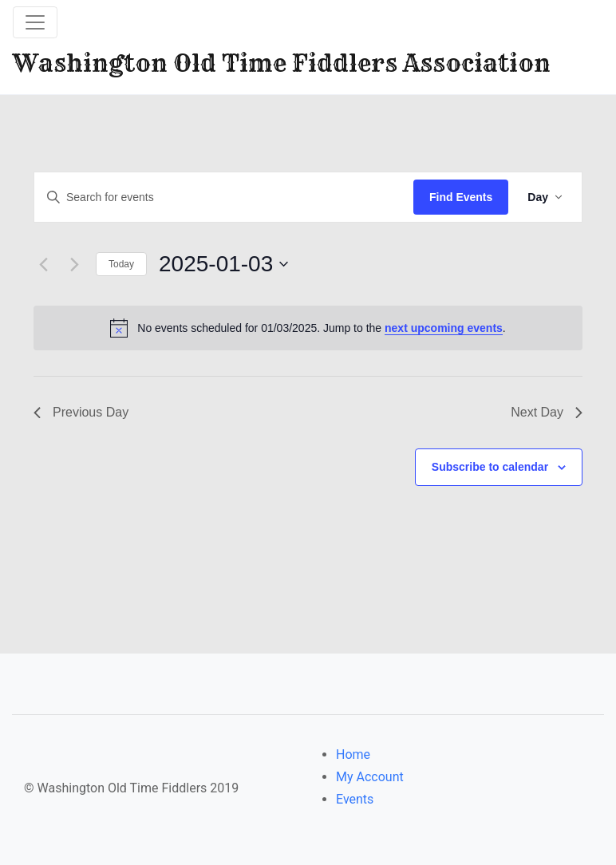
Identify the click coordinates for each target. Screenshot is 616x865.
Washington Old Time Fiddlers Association (282, 63)
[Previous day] (43, 264)
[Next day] (74, 264)
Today (121, 264)
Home (353, 754)
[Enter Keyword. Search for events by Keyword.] (224, 197)
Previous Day (81, 412)
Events (355, 799)
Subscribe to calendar (490, 467)
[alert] (308, 328)
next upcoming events (444, 328)
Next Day (547, 412)
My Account (370, 777)
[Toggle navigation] (35, 22)
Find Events (461, 197)
